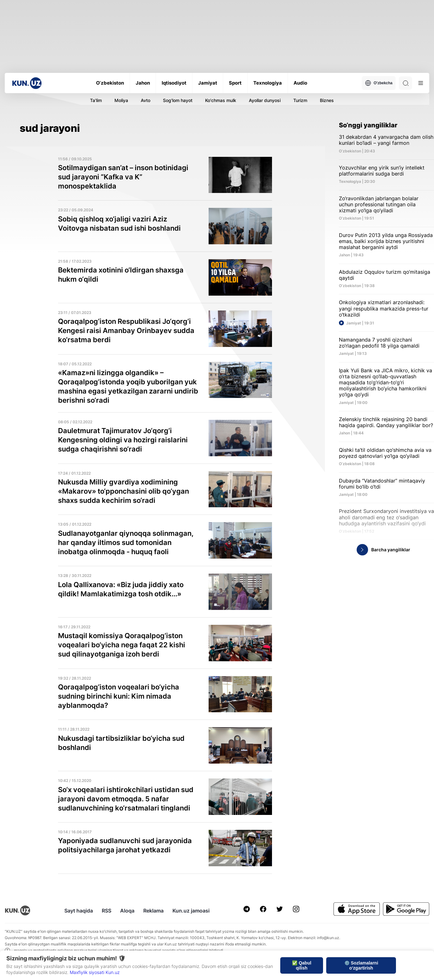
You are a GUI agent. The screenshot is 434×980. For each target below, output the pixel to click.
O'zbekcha (379, 83)
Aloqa (127, 911)
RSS (107, 911)
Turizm (300, 100)
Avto (146, 100)
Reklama (153, 911)
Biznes (327, 100)
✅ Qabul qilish (302, 965)
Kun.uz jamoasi (191, 911)
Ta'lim (96, 100)
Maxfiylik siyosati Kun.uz (95, 972)
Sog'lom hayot (178, 100)
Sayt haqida (79, 911)
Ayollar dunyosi (265, 100)
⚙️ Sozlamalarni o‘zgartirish (361, 965)
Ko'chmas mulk (221, 100)
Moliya (121, 100)
